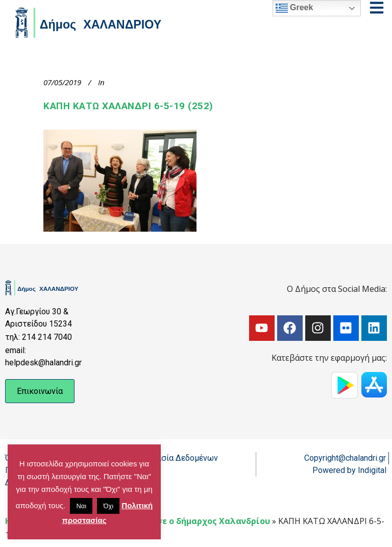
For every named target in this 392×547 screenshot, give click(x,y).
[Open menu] (377, 8)
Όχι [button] (108, 506)
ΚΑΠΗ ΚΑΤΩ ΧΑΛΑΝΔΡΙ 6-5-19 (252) (128, 106)
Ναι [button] (81, 506)
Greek (295, 8)
